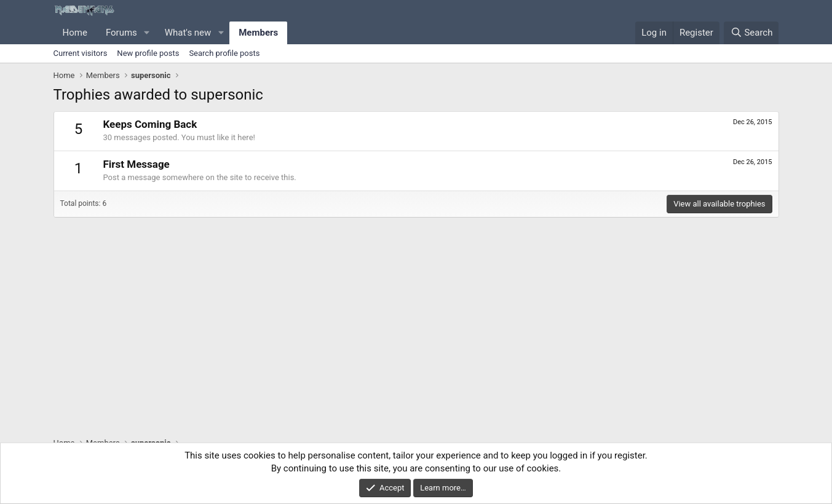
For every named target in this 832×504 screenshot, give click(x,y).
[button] (147, 33)
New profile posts (148, 53)
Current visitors (81, 53)
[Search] (751, 33)
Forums (121, 33)
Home (75, 33)
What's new (188, 33)
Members (258, 33)
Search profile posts (224, 53)
